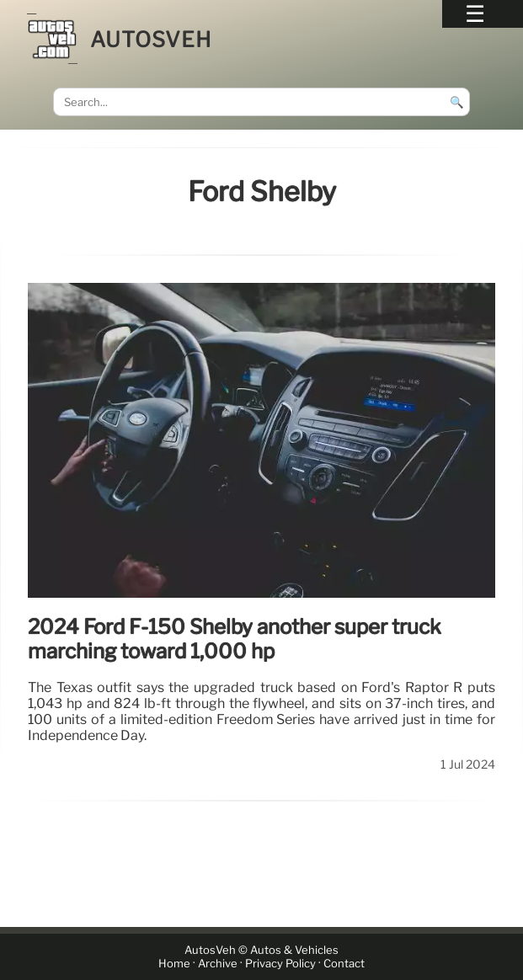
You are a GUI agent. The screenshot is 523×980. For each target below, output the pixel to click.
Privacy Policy (280, 964)
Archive (218, 964)
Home (174, 964)
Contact (344, 964)
